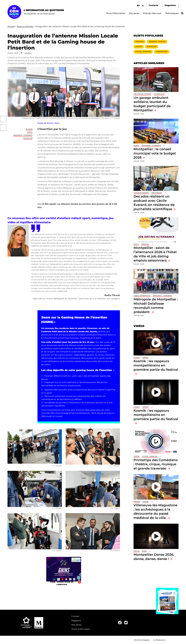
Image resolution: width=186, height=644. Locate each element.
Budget (136, 146)
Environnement (162, 52)
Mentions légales (142, 640)
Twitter (3, 128)
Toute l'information (116, 13)
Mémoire (137, 502)
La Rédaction (159, 640)
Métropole (140, 42)
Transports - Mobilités (157, 42)
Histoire (146, 502)
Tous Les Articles (25, 26)
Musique (137, 358)
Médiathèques (157, 193)
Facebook (3, 119)
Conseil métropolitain (142, 296)
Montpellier (28, 138)
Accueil (11, 26)
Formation (145, 244)
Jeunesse (29, 129)
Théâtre (137, 456)
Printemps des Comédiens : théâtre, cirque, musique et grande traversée (156, 464)
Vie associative (159, 94)
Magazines (170, 5)
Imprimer (28, 53)
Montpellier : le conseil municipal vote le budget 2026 (155, 153)
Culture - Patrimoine (143, 52)
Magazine (76, 621)
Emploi (30, 132)
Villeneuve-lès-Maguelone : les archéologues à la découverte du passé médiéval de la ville (155, 511)
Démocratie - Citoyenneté (23, 135)
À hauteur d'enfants (141, 193)
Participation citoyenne (142, 94)
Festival (137, 551)
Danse (144, 551)
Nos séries (134, 13)
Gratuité (139, 47)
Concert (145, 358)
